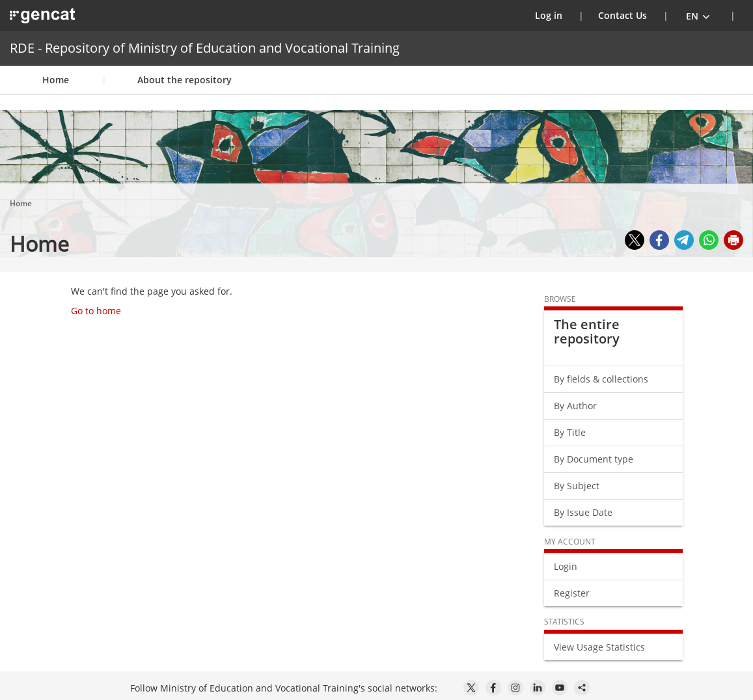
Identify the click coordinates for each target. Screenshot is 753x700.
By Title (570, 432)
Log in (557, 15)
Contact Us (623, 15)
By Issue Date (583, 512)
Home (56, 80)
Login (566, 566)
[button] (698, 16)
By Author (575, 406)
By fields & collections (601, 379)
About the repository (185, 80)
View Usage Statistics (599, 647)
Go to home (96, 311)
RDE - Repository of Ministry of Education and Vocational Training (205, 48)
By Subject (577, 486)
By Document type (594, 459)
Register (572, 593)
